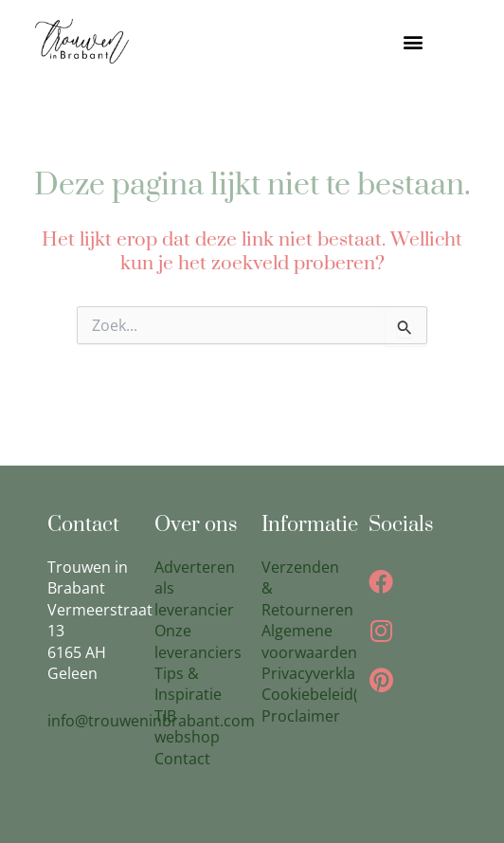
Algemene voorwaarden (309, 641)
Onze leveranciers (198, 641)
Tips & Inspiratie (188, 684)
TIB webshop (187, 726)
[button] (414, 41)
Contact (182, 759)
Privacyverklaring (323, 673)
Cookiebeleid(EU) (322, 694)
